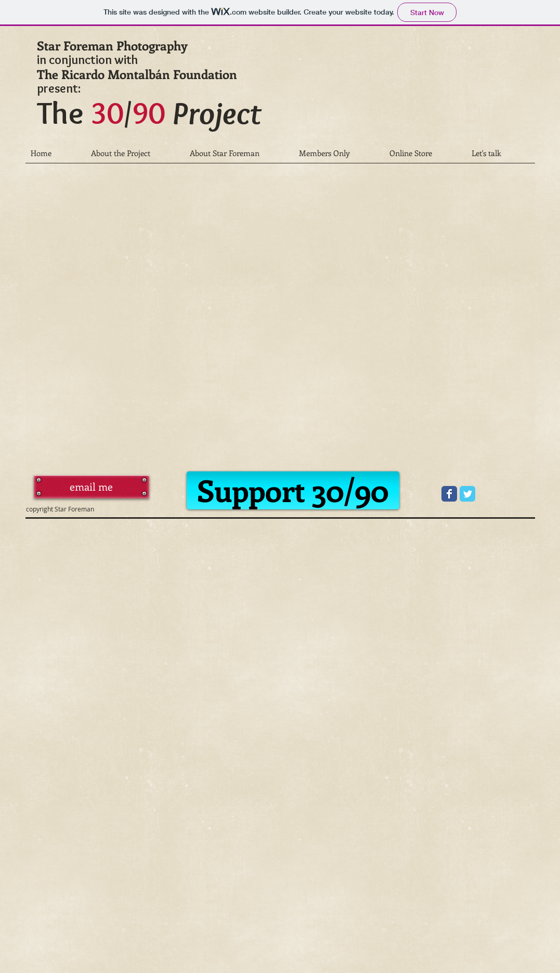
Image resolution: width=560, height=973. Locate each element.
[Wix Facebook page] (449, 494)
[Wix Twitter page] (467, 494)
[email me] (92, 487)
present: (59, 88)
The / (149, 113)
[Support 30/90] (293, 490)
